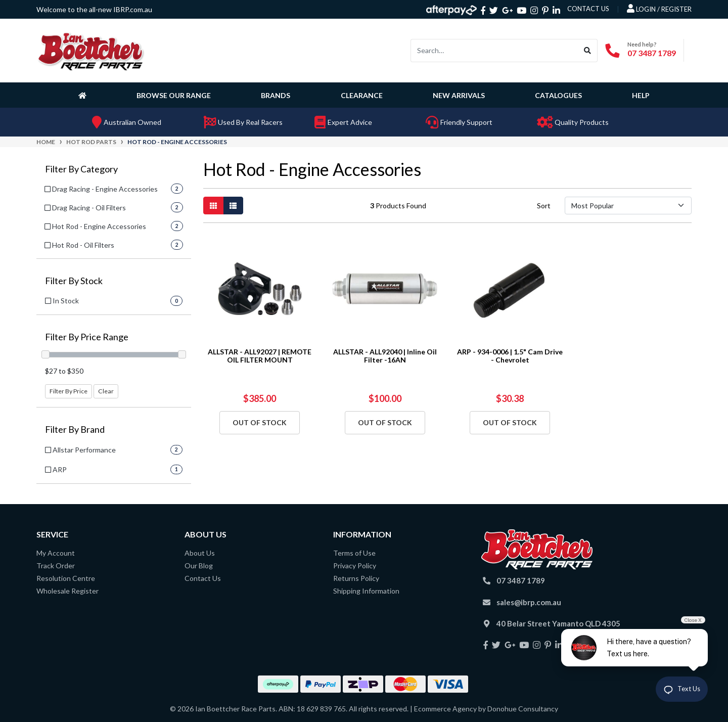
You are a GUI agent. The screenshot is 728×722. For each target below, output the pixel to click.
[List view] (233, 206)
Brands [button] (276, 95)
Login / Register (659, 9)
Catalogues (558, 95)
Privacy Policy (355, 566)
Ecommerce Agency (445, 709)
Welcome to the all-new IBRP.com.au (94, 9)
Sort (544, 206)
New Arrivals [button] (459, 95)
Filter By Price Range (87, 337)
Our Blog (199, 566)
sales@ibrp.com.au (529, 602)
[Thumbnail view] (213, 206)
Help (641, 95)
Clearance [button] (362, 95)
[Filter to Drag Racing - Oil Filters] (114, 208)
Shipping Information (366, 591)
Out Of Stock (260, 422)
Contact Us (203, 578)
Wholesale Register (67, 591)
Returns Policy (356, 578)
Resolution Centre (66, 578)
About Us (200, 553)
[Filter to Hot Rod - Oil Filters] (114, 245)
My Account (56, 553)
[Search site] (588, 51)
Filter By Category (81, 169)
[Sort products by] (628, 206)
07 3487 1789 (652, 53)
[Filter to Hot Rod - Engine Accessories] (114, 226)
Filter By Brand (75, 430)
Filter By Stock (74, 281)
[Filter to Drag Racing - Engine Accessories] (114, 189)
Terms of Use (354, 553)
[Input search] (494, 51)
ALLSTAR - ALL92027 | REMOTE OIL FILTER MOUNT (260, 356)
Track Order (56, 566)
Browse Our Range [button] (174, 95)
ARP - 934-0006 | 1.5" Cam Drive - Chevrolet (510, 356)
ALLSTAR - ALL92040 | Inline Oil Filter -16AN (385, 356)
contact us (588, 9)
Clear (106, 391)
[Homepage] (84, 95)
